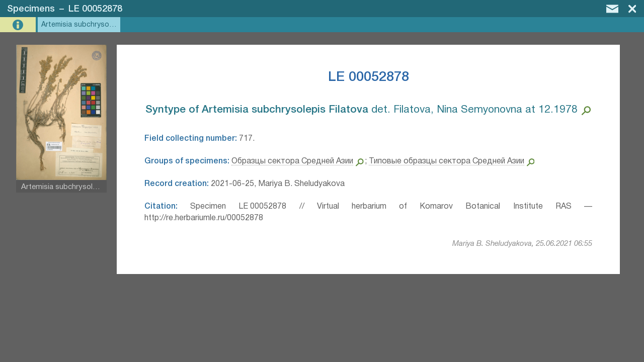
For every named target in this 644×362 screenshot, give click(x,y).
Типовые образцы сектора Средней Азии (447, 161)
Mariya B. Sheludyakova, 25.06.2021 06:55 (522, 244)
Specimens (31, 9)
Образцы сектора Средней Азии (292, 161)
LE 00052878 (95, 9)
